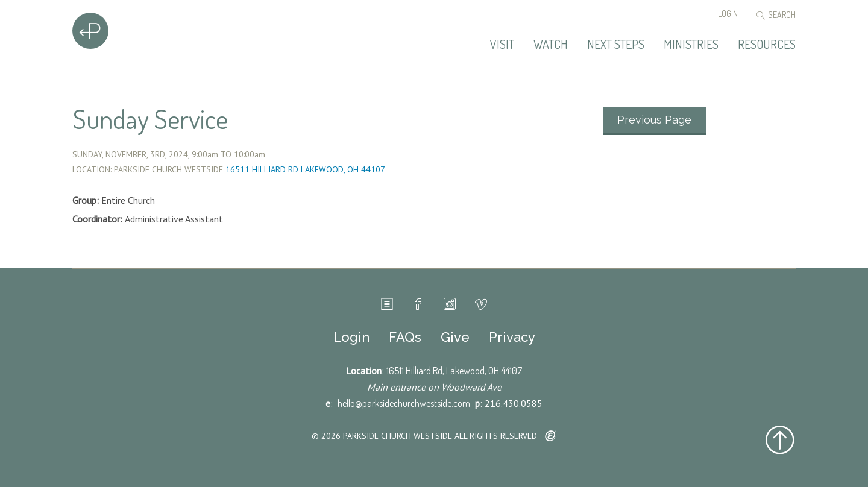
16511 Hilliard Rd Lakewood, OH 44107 (305, 169)
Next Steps (616, 45)
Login (728, 14)
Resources (767, 45)
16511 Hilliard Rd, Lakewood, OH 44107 (454, 371)
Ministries (691, 45)
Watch (551, 45)
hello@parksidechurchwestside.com (404, 403)
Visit (502, 45)
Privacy (512, 337)
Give (455, 337)
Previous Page (654, 120)
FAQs (405, 337)
